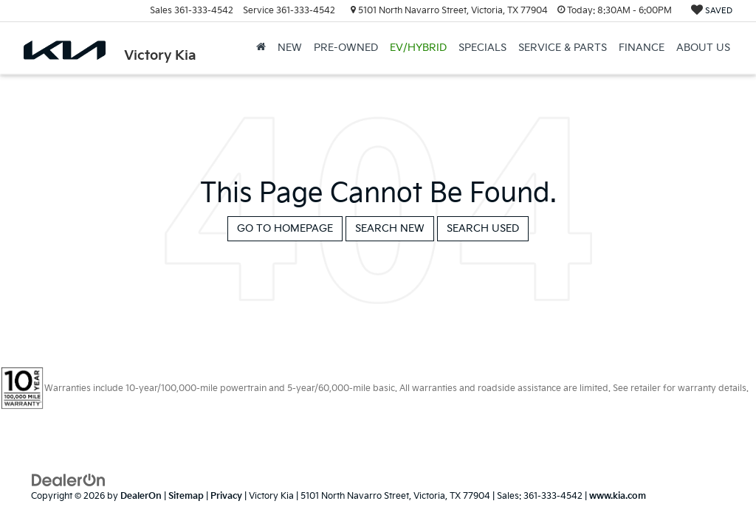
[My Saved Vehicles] (712, 11)
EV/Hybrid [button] (418, 48)
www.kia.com (618, 496)
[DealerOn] (69, 479)
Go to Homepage (285, 228)
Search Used (483, 228)
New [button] (290, 48)
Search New (390, 228)
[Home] (261, 48)
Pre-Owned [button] (346, 48)
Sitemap (186, 496)
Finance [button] (642, 48)
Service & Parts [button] (563, 48)
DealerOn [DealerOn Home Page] (141, 496)
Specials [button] (482, 48)
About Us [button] (703, 48)
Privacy (226, 496)
